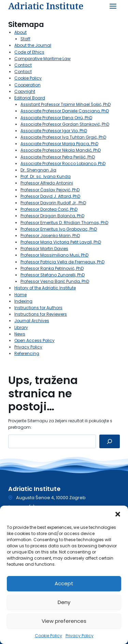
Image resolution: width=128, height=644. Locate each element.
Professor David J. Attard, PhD (50, 196)
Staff (25, 39)
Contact (23, 65)
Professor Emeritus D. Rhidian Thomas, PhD (64, 223)
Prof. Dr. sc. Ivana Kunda (46, 176)
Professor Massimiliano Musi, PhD (54, 255)
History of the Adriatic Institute (45, 288)
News (20, 334)
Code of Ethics (29, 52)
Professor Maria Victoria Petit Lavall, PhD (61, 242)
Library (21, 327)
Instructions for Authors (38, 308)
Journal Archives (32, 321)
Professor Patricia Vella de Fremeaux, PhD (62, 262)
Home (20, 295)
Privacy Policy (80, 636)
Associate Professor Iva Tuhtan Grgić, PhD (63, 137)
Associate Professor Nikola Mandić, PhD (61, 150)
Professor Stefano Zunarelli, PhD (53, 275)
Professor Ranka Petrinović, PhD (52, 268)
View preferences (64, 621)
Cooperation (27, 85)
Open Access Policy (34, 340)
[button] (118, 514)
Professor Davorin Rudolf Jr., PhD (53, 203)
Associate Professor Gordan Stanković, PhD (65, 124)
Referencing (27, 353)
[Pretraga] (110, 441)
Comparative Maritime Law (42, 59)
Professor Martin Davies (44, 249)
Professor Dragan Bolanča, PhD (52, 216)
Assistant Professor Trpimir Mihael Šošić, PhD (66, 104)
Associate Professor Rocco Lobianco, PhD (63, 163)
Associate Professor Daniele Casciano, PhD (65, 111)
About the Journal (33, 45)
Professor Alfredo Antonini (47, 183)
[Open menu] (113, 6)
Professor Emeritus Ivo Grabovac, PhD (59, 229)
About (20, 32)
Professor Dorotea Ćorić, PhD (49, 209)
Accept (64, 583)
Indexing (23, 301)
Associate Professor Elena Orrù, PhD (56, 118)
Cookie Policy (48, 636)
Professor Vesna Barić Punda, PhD (55, 281)
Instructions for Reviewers (41, 314)
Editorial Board (30, 98)
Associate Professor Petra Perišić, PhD (58, 157)
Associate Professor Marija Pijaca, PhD (59, 144)
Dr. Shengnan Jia (38, 170)
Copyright (25, 91)
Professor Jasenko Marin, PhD (50, 236)
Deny (64, 602)
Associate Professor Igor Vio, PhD (54, 131)
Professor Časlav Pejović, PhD (50, 190)
